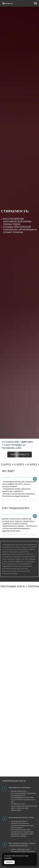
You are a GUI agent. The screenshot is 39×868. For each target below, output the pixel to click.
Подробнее (8, 858)
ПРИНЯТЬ (9, 862)
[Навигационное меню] (35, 3)
